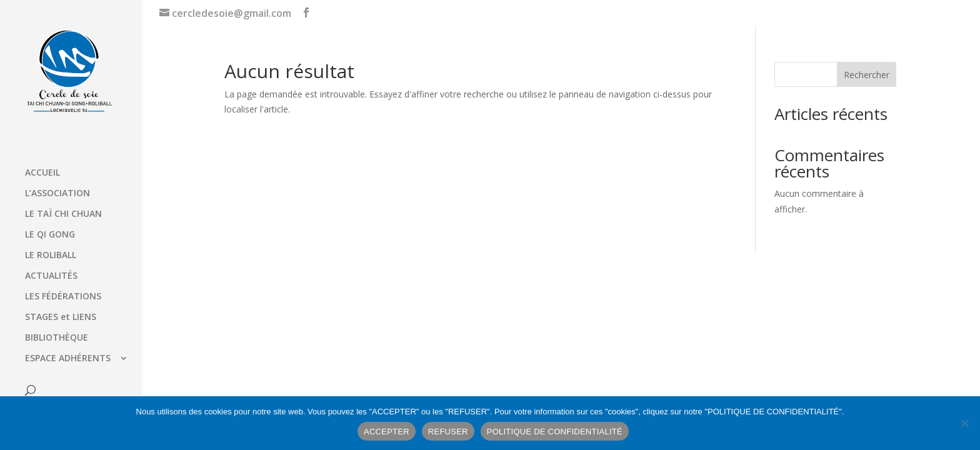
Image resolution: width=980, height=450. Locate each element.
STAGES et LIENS (61, 317)
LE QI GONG (50, 235)
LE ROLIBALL (51, 256)
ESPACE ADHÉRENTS (68, 359)
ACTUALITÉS (51, 276)
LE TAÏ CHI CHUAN (63, 214)
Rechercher (867, 75)
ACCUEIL (42, 173)
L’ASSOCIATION (57, 194)
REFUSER (448, 432)
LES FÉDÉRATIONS (63, 297)
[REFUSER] (964, 423)
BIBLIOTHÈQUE (57, 338)
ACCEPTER (387, 432)
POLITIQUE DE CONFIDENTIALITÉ (555, 432)
